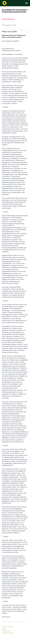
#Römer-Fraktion (7, 627)
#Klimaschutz (6, 631)
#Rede (4, 629)
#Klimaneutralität (7, 633)
